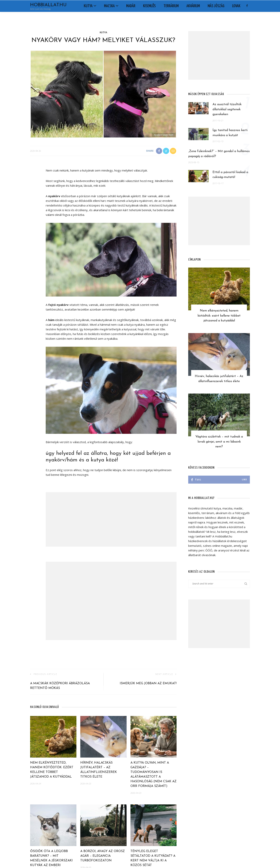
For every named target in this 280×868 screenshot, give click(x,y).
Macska (109, 6)
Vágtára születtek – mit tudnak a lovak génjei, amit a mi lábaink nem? (219, 442)
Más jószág (216, 6)
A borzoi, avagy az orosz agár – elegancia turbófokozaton (103, 856)
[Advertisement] (111, 519)
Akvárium (193, 6)
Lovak (236, 6)
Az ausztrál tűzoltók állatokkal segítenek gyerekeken (227, 109)
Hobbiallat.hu (48, 5)
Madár (131, 6)
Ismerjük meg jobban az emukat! (148, 683)
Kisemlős (149, 6)
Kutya (88, 6)
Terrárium (171, 6)
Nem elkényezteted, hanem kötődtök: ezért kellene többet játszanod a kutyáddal (219, 316)
